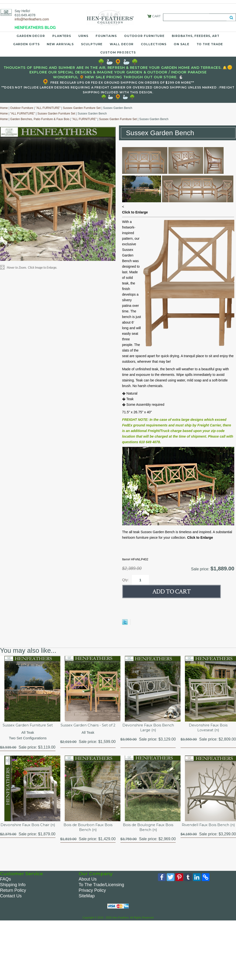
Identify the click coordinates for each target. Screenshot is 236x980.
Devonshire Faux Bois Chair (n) (28, 834)
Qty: (126, 580)
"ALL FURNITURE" (48, 108)
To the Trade (210, 44)
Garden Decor (31, 36)
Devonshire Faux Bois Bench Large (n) (148, 728)
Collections (154, 44)
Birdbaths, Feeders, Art (196, 36)
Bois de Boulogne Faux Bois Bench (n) (148, 834)
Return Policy (13, 898)
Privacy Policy (92, 898)
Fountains (106, 36)
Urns (83, 36)
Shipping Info (13, 892)
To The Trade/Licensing (101, 892)
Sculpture (92, 44)
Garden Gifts (26, 44)
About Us (88, 886)
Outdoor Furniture (144, 36)
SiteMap (87, 903)
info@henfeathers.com (32, 19)
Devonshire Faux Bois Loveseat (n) (208, 728)
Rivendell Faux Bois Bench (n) (208, 834)
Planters (62, 36)
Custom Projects (118, 52)
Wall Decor (122, 44)
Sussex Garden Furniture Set (82, 108)
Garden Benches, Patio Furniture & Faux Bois (40, 119)
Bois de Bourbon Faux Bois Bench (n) (88, 834)
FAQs (5, 886)
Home (4, 108)
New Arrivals (60, 44)
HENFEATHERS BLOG (35, 28)
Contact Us (11, 903)
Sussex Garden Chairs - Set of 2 (88, 728)
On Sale (181, 44)
